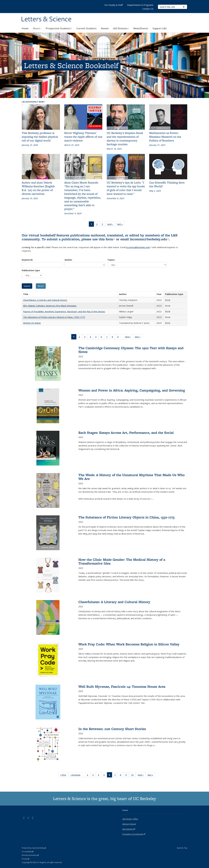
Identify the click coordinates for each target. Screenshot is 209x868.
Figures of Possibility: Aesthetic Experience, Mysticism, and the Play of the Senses (64, 311)
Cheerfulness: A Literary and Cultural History (45, 300)
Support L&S (160, 28)
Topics (111, 260)
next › (111, 225)
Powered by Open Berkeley (34, 848)
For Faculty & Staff (114, 5)
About (37, 28)
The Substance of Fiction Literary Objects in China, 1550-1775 (54, 317)
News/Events (141, 28)
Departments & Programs (140, 5)
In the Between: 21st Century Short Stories (112, 729)
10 (133, 775)
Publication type (31, 270)
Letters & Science (46, 19)
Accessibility (28, 852)
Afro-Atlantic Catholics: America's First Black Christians (50, 306)
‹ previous (76, 775)
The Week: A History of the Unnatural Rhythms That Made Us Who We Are (131, 477)
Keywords (27, 260)
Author (68, 260)
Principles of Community (134, 834)
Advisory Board (129, 824)
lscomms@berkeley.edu (149, 239)
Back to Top (182, 848)
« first (64, 775)
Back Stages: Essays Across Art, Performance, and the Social (126, 433)
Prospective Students (59, 28)
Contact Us (148, 9)
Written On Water (32, 323)
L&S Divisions (121, 28)
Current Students (86, 28)
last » (121, 225)
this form (107, 239)
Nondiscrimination (30, 855)
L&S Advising (129, 829)
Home (25, 28)
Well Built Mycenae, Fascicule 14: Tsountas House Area (122, 686)
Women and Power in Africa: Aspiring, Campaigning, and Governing (132, 390)
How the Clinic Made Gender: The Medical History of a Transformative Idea (122, 561)
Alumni (105, 28)
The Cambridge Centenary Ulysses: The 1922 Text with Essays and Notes (131, 350)
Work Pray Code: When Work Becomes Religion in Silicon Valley (129, 644)
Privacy (26, 859)
